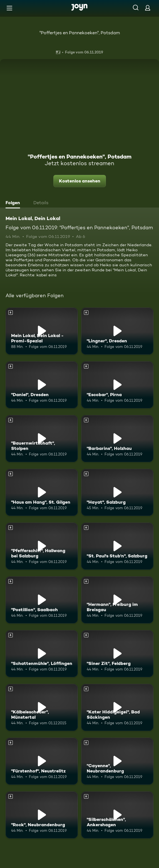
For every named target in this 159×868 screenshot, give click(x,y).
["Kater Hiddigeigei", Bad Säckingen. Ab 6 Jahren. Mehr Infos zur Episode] (117, 707)
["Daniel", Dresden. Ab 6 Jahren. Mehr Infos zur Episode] (42, 385)
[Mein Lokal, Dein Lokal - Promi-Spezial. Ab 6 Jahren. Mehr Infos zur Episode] (42, 331)
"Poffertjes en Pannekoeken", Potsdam (80, 33)
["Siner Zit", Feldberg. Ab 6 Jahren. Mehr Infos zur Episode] (117, 654)
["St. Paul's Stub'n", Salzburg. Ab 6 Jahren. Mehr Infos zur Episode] (117, 546)
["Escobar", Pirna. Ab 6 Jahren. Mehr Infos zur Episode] (117, 385)
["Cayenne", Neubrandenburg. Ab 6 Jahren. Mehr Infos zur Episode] (117, 761)
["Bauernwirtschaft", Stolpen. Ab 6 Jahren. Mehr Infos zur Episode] (42, 439)
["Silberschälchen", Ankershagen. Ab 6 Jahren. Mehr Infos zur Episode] (117, 815)
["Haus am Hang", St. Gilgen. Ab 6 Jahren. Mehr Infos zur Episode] (42, 492)
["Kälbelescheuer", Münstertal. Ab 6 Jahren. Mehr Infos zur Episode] (42, 707)
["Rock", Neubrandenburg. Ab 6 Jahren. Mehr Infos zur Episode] (42, 815)
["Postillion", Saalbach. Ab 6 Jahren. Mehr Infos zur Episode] (42, 600)
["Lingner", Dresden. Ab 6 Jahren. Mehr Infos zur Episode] (117, 331)
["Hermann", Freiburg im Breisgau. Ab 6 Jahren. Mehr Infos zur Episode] (117, 600)
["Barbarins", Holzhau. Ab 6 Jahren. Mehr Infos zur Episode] (117, 439)
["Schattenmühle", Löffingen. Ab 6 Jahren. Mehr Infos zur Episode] (42, 654)
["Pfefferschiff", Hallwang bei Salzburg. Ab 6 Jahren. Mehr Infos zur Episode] (42, 546)
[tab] (14, 203)
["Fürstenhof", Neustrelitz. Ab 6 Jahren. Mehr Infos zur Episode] (42, 761)
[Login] (148, 8)
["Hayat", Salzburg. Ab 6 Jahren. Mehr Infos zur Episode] (117, 492)
